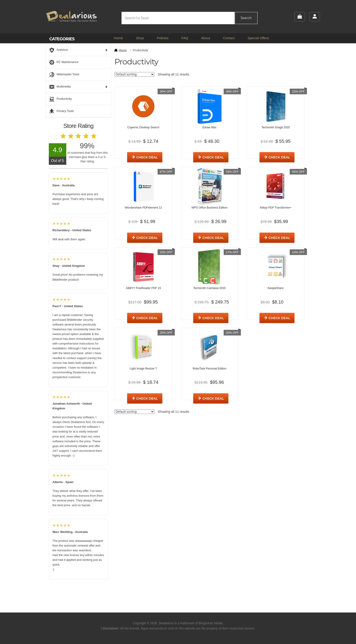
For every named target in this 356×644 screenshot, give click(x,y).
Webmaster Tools (64, 75)
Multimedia (78, 87)
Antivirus (78, 50)
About (206, 38)
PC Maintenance (64, 62)
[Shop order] (134, 74)
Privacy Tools (62, 111)
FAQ (185, 38)
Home (119, 38)
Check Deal (283, 312)
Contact (229, 38)
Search (246, 18)
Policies (163, 38)
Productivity (61, 99)
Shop (140, 38)
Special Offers (258, 38)
